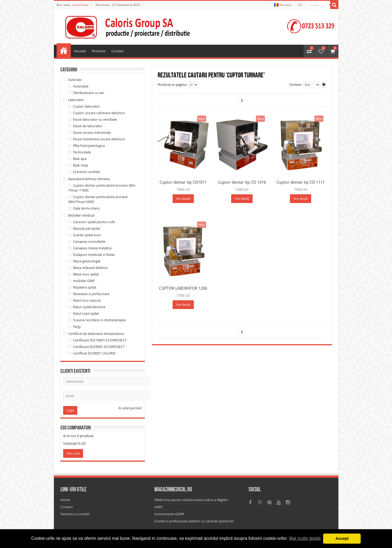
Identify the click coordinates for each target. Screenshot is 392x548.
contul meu (80, 5)
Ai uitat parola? (130, 408)
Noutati (80, 51)
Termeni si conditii (75, 514)
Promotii (99, 51)
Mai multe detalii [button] (305, 538)
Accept (342, 538)
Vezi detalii (183, 199)
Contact (117, 51)
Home (64, 50)
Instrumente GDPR (169, 514)
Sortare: (296, 85)
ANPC (159, 507)
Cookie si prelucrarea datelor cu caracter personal (194, 521)
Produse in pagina (172, 85)
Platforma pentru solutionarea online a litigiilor (191, 500)
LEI (300, 5)
